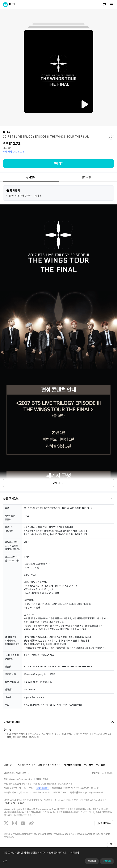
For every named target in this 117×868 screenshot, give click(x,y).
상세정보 (31, 177)
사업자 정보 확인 (43, 788)
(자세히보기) (73, 853)
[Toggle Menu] (112, 5)
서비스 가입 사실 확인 (14, 803)
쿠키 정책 (88, 765)
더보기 (59, 483)
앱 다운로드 (104, 823)
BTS (6, 132)
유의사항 (86, 177)
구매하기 (59, 164)
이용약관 (8, 765)
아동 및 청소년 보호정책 (49, 765)
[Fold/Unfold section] (58, 498)
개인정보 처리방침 (72, 765)
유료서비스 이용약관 (25, 765)
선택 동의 (92, 861)
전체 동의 (107, 861)
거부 (5, 861)
